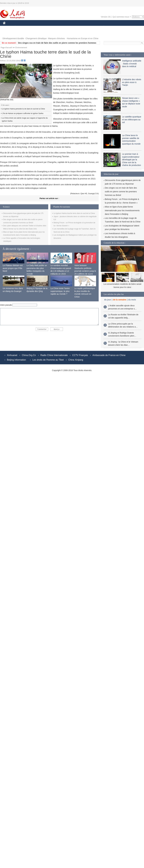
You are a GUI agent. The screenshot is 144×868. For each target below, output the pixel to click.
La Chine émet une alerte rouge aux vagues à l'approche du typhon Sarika (25, 120)
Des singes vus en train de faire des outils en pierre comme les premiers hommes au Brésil (121, 191)
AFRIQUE (46, 27)
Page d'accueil (6, 48)
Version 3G (106, 17)
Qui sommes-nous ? (122, 17)
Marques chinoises (57, 38)
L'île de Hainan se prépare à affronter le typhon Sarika (23, 113)
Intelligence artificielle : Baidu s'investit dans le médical (132, 64)
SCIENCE (58, 27)
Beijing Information (16, 360)
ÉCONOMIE (20, 27)
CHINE (8, 27)
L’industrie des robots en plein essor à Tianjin (132, 82)
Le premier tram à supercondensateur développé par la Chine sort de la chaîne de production (132, 160)
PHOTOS (9, 33)
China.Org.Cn (29, 355)
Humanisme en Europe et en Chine (83, 38)
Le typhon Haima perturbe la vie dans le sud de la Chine (23, 109)
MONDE (33, 27)
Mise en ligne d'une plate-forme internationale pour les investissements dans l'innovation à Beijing (122, 210)
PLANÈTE (102, 27)
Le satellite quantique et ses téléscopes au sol (132, 120)
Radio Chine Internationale (54, 355)
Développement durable (13, 38)
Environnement (21, 48)
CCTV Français (80, 355)
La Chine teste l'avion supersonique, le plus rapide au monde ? (60, 291)
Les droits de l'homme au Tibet (48, 360)
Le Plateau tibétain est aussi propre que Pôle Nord (13, 268)
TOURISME (126, 27)
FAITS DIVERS (87, 27)
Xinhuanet (12, 355)
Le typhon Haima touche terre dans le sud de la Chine (74, 213)
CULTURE (71, 27)
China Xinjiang (76, 360)
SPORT (114, 27)
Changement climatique (36, 38)
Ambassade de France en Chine (109, 355)
